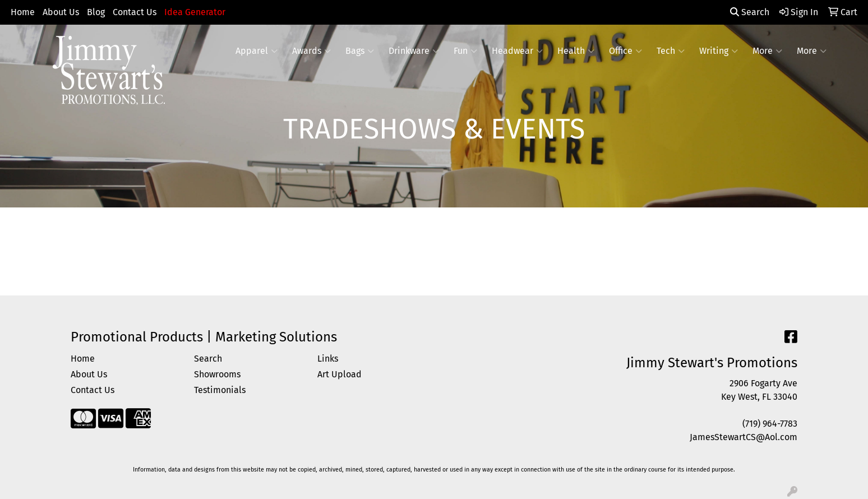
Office (625, 51)
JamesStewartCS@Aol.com (744, 437)
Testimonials (220, 390)
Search (750, 12)
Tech (671, 51)
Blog (96, 12)
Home (23, 12)
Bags (360, 51)
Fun (465, 51)
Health (576, 51)
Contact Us (135, 12)
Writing (719, 51)
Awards (311, 51)
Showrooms (217, 374)
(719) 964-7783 (770, 424)
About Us (61, 12)
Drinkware (414, 51)
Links (328, 359)
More (767, 51)
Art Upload (340, 374)
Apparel (257, 51)
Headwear (517, 51)
